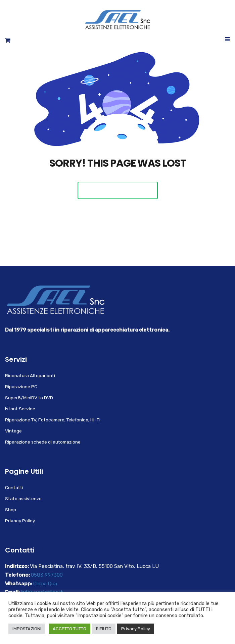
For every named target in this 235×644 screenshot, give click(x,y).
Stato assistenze (23, 499)
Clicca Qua (45, 584)
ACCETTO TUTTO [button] (69, 629)
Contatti (14, 487)
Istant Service (20, 409)
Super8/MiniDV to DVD (29, 398)
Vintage (13, 431)
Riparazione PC (21, 387)
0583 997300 (47, 575)
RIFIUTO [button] (104, 629)
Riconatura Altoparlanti (30, 375)
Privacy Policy (20, 521)
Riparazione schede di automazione (43, 442)
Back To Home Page (118, 190)
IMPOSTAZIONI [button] (27, 629)
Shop (11, 510)
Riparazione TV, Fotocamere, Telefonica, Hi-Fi (53, 420)
